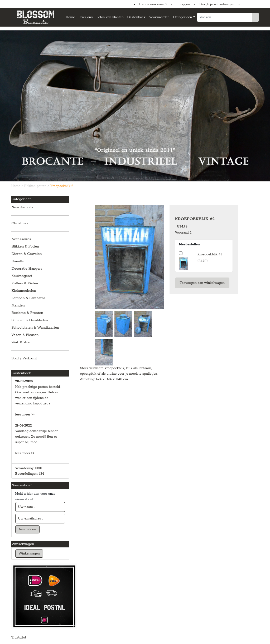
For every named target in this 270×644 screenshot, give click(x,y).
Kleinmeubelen (24, 291)
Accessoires (21, 239)
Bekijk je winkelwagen (217, 4)
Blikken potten (36, 186)
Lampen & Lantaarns (29, 298)
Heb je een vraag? (153, 4)
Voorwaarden (159, 17)
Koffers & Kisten (25, 283)
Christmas (20, 223)
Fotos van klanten (110, 17)
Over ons (86, 17)
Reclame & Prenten (27, 313)
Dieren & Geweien (27, 254)
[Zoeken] (225, 17)
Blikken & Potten (25, 247)
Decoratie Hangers (27, 269)
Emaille (18, 261)
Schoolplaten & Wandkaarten (35, 328)
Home (70, 17)
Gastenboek (136, 17)
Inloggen (183, 4)
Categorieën (183, 17)
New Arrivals (22, 207)
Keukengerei (22, 276)
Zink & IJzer (21, 342)
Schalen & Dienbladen (30, 320)
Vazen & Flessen (25, 335)
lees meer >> (25, 415)
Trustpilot (19, 638)
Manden (18, 306)
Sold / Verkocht (24, 358)
